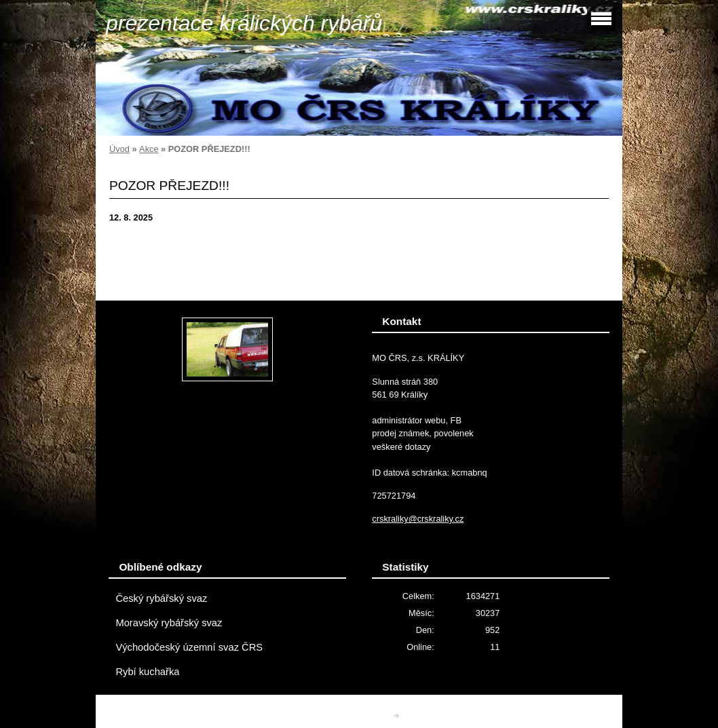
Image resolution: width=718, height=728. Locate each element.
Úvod (119, 149)
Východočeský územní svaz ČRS (189, 647)
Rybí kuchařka (147, 672)
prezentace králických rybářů (244, 23)
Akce (149, 149)
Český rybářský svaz (161, 598)
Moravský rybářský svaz (169, 623)
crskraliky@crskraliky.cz (418, 519)
